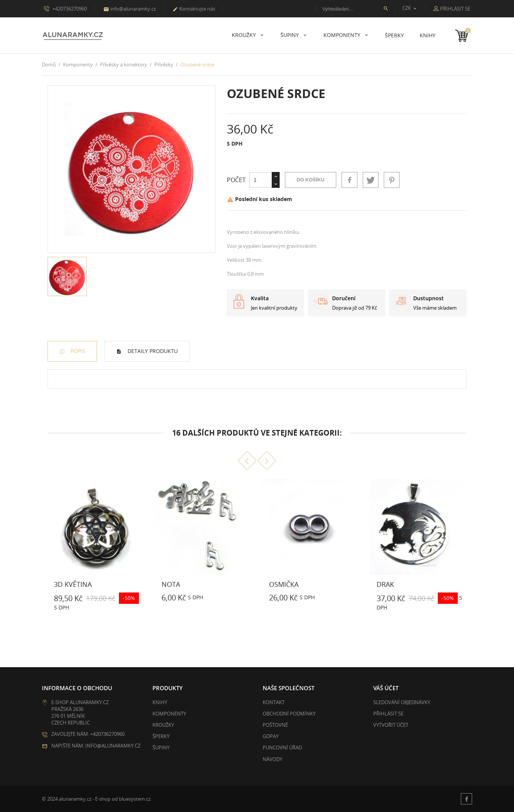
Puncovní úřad (282, 748)
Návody (272, 759)
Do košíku (311, 180)
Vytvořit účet (391, 725)
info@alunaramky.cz (130, 9)
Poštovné (275, 725)
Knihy (428, 35)
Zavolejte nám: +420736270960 (88, 734)
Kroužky (245, 35)
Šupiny (290, 35)
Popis (77, 351)
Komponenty (343, 35)
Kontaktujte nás (194, 9)
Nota (171, 584)
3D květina (73, 584)
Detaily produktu (152, 351)
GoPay (271, 736)
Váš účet (386, 688)
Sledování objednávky (402, 702)
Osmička (284, 584)
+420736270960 (65, 8)
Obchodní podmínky (289, 714)
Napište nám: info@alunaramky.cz (96, 746)
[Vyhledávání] (355, 9)
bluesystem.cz (135, 799)
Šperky (394, 35)
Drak (385, 584)
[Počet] (260, 180)
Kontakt (274, 702)
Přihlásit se (388, 714)
